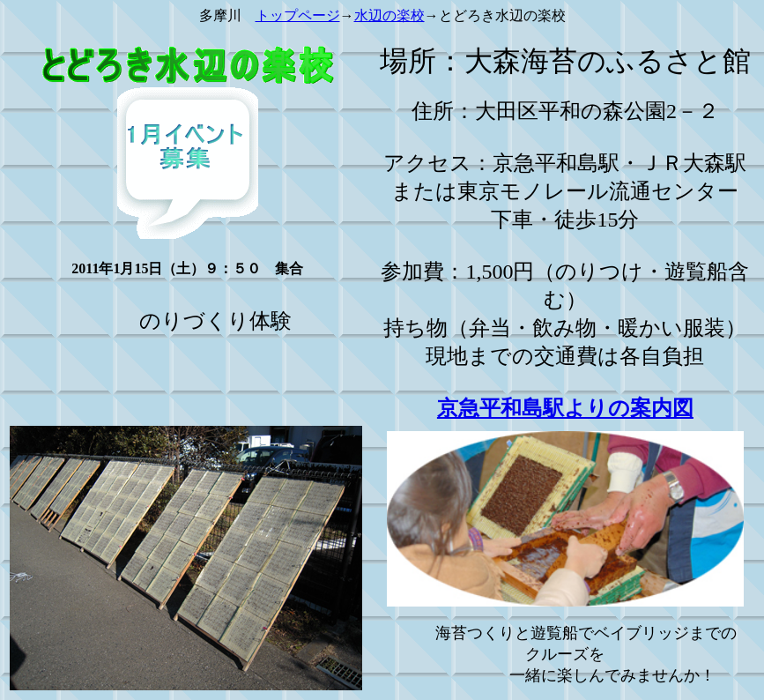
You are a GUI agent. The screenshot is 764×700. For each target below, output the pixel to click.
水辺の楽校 (389, 15)
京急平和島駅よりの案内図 (565, 408)
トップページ (298, 15)
